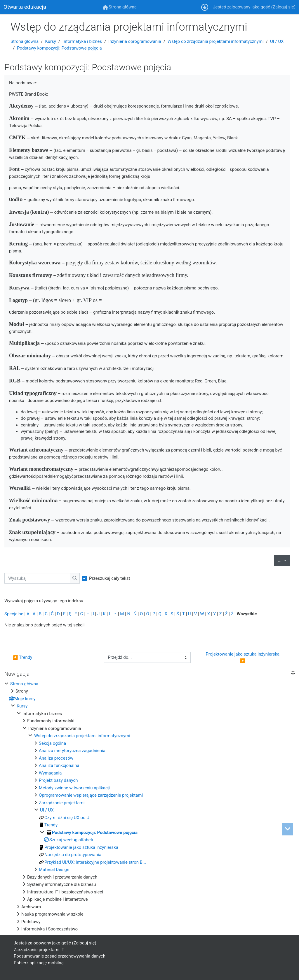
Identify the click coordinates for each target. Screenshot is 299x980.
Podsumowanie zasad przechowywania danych (60, 956)
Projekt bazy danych (58, 780)
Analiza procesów (56, 758)
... (284, 560)
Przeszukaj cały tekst (109, 578)
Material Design (54, 870)
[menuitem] (120, 7)
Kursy (50, 41)
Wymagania (50, 773)
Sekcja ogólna (52, 743)
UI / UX (277, 41)
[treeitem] (149, 807)
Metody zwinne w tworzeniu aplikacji (74, 788)
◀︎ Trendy (22, 657)
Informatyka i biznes (82, 41)
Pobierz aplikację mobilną (39, 963)
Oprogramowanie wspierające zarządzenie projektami (91, 795)
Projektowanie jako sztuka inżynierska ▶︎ (243, 657)
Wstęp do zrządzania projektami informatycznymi (216, 41)
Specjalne (14, 614)
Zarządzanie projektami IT (39, 950)
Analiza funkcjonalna (59, 765)
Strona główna (25, 41)
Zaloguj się (283, 7)
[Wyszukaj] (37, 578)
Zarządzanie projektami (62, 803)
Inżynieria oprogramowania (135, 41)
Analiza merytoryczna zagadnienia (72, 751)
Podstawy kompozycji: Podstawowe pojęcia (59, 48)
